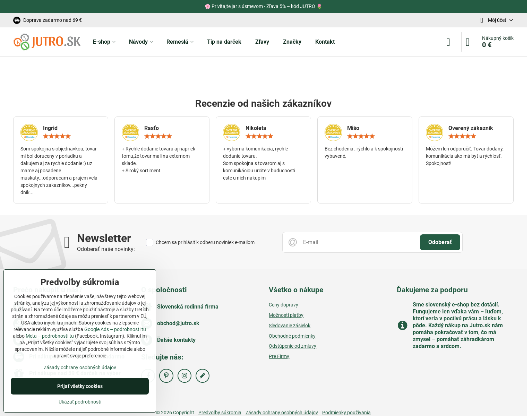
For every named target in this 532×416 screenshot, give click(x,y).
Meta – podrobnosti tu (50, 336)
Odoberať (440, 242)
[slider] (57, 136)
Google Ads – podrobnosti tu (115, 329)
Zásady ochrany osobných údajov (80, 367)
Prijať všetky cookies (80, 386)
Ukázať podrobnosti (80, 402)
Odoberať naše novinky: (106, 249)
